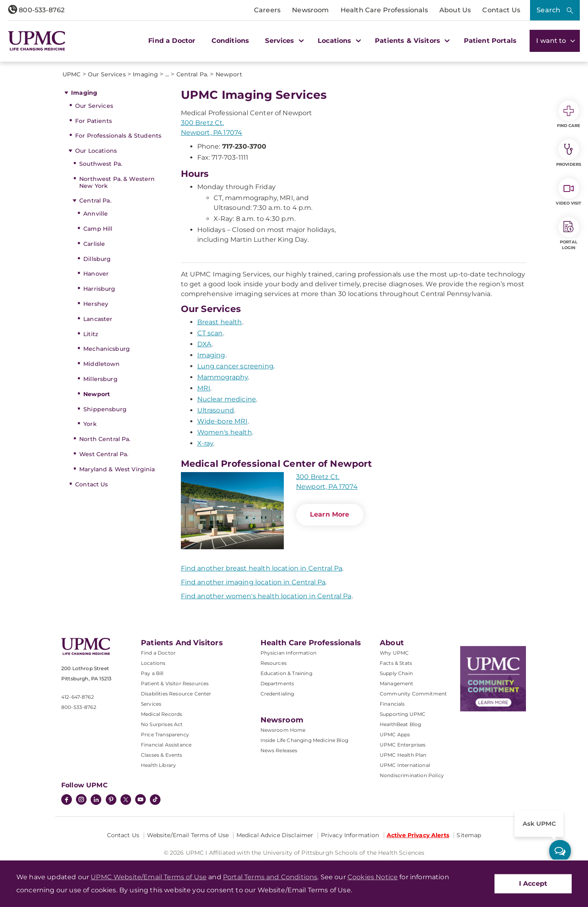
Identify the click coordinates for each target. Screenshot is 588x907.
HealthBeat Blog (400, 724)
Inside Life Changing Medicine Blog (304, 740)
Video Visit (568, 192)
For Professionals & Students (118, 136)
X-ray (205, 443)
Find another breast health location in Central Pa (262, 568)
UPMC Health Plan (403, 755)
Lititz (91, 334)
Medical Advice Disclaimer (275, 835)
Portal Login (569, 234)
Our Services (94, 106)
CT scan (210, 333)
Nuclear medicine (227, 399)
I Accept (533, 884)
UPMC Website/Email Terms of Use (149, 877)
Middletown (101, 364)
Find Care (569, 114)
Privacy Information (350, 835)
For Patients (94, 121)
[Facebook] (67, 800)
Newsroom (310, 10)
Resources (274, 663)
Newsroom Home (283, 730)
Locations (153, 663)
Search (548, 10)
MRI (204, 388)
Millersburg (100, 379)
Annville (96, 214)
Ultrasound (216, 410)
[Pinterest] (111, 800)
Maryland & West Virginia (117, 469)
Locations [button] (338, 41)
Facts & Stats (396, 663)
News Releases (279, 750)
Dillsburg (97, 259)
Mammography (223, 377)
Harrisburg (99, 289)
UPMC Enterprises (403, 745)
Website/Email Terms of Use (188, 835)
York (90, 424)
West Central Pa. (104, 454)
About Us (455, 10)
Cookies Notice (373, 877)
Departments (277, 683)
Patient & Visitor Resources (175, 683)
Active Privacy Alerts (418, 835)
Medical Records (161, 714)
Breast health (220, 322)
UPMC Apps (395, 734)
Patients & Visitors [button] (411, 41)
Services (151, 704)
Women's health (225, 432)
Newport (97, 394)
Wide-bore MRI (223, 421)
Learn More (330, 514)
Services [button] (283, 41)
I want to (555, 41)
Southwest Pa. (101, 164)
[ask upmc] (560, 851)
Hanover (96, 274)
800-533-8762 (36, 10)
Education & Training (286, 673)
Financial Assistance (166, 745)
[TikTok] (155, 800)
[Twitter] (126, 800)
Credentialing (277, 694)
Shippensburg (105, 409)
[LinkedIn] (96, 800)
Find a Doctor (172, 41)
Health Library (158, 765)
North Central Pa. (105, 439)
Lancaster (98, 319)
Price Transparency (165, 734)
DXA (204, 344)
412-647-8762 (78, 697)
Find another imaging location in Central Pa (253, 582)
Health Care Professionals (384, 10)
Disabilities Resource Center (176, 694)
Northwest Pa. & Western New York (117, 182)
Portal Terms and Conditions (270, 877)
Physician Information (288, 653)
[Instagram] (81, 800)
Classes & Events (162, 755)
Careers (267, 10)
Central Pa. (95, 201)
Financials (392, 704)
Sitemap (469, 835)
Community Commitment (413, 694)
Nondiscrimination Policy (412, 775)
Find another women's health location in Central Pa (266, 596)
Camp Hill (98, 229)
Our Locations (96, 151)
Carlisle (94, 244)
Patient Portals (490, 41)
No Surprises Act (162, 724)
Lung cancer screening (235, 366)
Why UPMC (394, 653)
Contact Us (501, 10)
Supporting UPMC (403, 714)
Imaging (84, 93)
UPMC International (405, 765)
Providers (569, 153)
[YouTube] (140, 800)
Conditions (231, 41)
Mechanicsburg (107, 349)
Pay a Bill (152, 673)
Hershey (96, 304)
